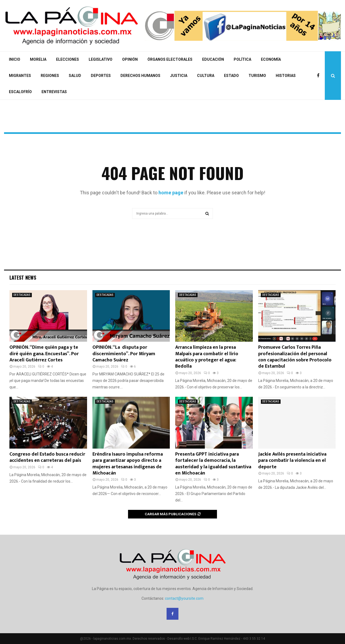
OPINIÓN (130, 59)
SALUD (75, 76)
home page (171, 193)
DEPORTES (101, 76)
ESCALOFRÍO (20, 92)
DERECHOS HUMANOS (140, 76)
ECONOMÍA (271, 59)
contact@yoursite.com (184, 598)
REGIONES (50, 76)
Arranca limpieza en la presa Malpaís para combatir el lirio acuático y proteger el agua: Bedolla (207, 357)
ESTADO (231, 76)
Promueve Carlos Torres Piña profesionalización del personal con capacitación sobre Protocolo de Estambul (295, 357)
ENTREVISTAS (54, 92)
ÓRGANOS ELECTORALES (170, 59)
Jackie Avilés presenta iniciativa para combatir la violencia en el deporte (292, 461)
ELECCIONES (68, 59)
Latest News (23, 277)
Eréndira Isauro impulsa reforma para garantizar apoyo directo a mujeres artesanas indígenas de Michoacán (128, 464)
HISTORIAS (286, 76)
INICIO (15, 59)
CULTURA (206, 76)
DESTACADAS (22, 295)
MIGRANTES (20, 76)
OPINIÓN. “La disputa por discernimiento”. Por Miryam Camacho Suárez (124, 354)
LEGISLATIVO (101, 59)
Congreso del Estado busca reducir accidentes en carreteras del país (47, 457)
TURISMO (257, 76)
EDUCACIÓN (213, 59)
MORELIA (38, 59)
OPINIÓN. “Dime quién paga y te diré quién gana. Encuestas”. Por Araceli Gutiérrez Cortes (44, 354)
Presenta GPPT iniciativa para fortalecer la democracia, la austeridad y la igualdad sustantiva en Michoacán (213, 464)
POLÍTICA (242, 59)
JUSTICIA (179, 76)
